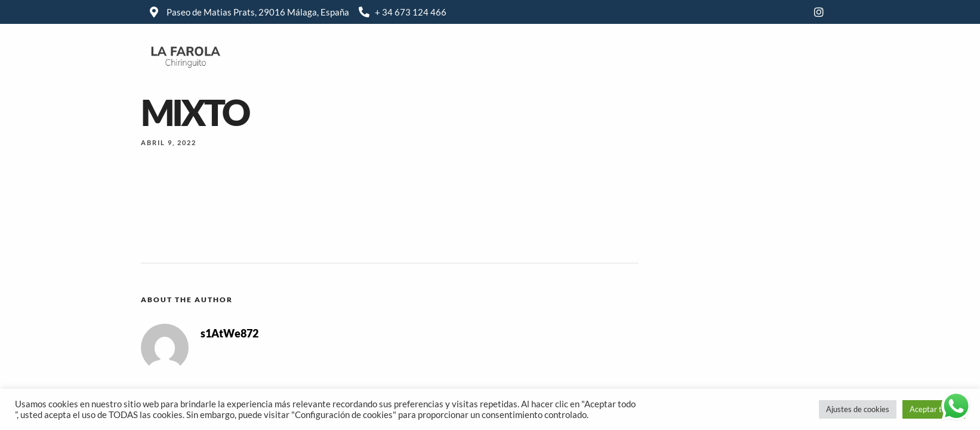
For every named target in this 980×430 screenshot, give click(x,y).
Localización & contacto (694, 56)
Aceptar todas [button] (934, 409)
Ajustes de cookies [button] (858, 409)
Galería (605, 56)
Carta (554, 56)
